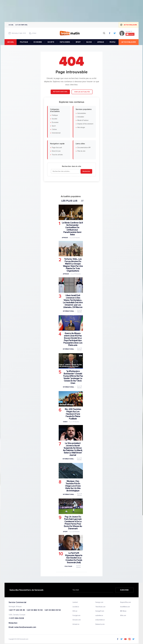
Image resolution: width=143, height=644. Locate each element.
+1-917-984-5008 (16, 618)
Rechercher (86, 171)
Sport (54, 126)
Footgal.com (76, 616)
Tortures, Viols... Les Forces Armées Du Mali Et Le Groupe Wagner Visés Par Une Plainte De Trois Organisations (73, 265)
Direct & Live (56, 151)
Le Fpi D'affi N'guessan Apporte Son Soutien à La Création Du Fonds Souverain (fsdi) (74, 558)
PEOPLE (112, 42)
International (56, 133)
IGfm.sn (75, 611)
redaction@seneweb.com (25, 627)
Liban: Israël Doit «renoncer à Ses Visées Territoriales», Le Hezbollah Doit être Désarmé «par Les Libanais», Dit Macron (73, 301)
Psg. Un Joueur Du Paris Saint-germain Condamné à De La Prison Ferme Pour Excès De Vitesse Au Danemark (73, 523)
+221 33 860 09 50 (52, 610)
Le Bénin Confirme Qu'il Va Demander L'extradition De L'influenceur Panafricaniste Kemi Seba (72, 229)
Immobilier (81, 117)
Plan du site (81, 151)
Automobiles (82, 113)
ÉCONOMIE (38, 42)
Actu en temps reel (21, 25)
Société (54, 119)
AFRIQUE (101, 42)
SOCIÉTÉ (51, 42)
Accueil (11, 25)
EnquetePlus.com (125, 602)
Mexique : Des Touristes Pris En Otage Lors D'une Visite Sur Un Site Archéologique (73, 486)
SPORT (78, 42)
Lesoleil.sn (76, 607)
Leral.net (75, 602)
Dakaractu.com (100, 624)
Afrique (65, 237)
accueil (11, 42)
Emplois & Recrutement (85, 124)
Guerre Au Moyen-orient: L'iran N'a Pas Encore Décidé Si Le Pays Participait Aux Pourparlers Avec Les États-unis (73, 339)
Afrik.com (123, 616)
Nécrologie (81, 127)
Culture (54, 129)
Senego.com (99, 602)
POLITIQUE (24, 42)
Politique (55, 115)
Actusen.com (77, 620)
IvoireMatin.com (125, 607)
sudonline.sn (99, 616)
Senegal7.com (100, 611)
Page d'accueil (57, 148)
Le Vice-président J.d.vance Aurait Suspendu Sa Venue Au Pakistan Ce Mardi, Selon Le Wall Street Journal (73, 449)
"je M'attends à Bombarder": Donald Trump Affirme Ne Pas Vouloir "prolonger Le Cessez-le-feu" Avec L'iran (73, 377)
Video (65, 422)
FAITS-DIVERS (65, 42)
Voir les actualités (82, 92)
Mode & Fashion (83, 120)
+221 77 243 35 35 (17, 610)
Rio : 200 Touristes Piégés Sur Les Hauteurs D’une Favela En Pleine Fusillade (73, 414)
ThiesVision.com (100, 607)
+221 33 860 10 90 (34, 610)
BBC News (123, 611)
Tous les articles (57, 155)
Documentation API (84, 148)
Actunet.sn (76, 624)
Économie (55, 122)
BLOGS (89, 42)
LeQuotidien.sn (100, 620)
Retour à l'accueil (60, 92)
